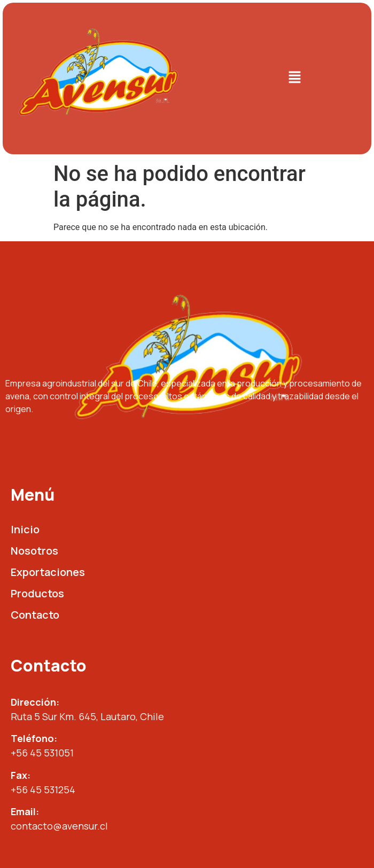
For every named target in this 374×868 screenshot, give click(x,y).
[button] (294, 78)
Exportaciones (48, 572)
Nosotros (34, 551)
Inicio (25, 529)
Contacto (35, 615)
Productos (37, 593)
